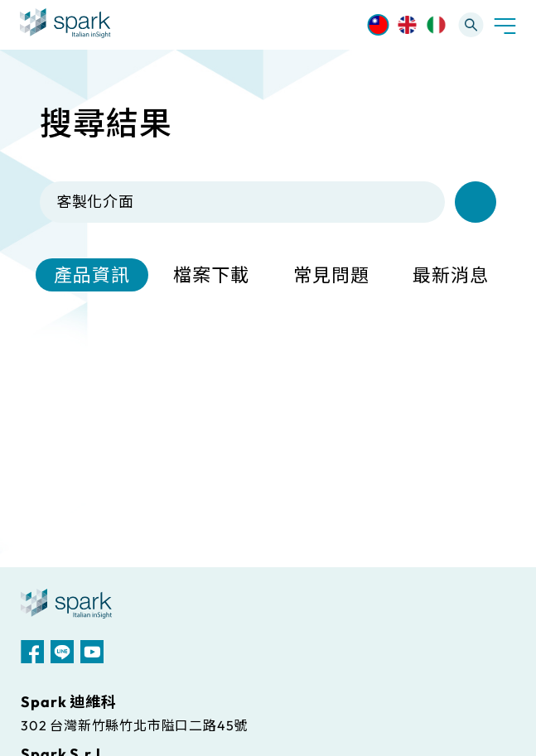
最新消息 (451, 275)
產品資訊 (92, 275)
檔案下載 (211, 275)
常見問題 (331, 275)
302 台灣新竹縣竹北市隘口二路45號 (134, 725)
